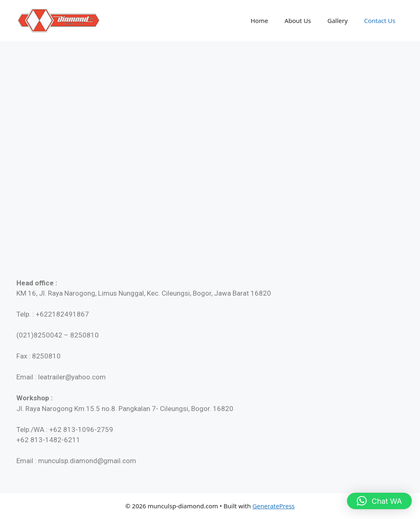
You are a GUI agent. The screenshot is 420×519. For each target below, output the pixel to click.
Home (259, 21)
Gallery (337, 21)
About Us (298, 21)
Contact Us (380, 21)
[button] (379, 501)
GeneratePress (273, 506)
